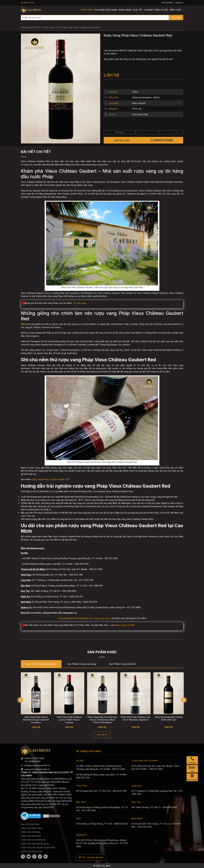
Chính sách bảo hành (31, 836)
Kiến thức (175, 10)
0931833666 (35, 761)
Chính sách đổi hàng (31, 832)
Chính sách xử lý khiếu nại (33, 840)
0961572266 (27, 3)
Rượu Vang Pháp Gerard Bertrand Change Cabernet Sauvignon (36, 720)
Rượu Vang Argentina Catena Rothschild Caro (169, 718)
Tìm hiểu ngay (80, 303)
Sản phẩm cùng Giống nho (41, 664)
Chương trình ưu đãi (156, 10)
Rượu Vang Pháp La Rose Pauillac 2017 (51, 479)
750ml (135, 92)
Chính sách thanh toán (31, 851)
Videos (179, 3)
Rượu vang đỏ (139, 103)
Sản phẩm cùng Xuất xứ (122, 664)
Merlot (156, 97)
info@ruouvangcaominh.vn (37, 765)
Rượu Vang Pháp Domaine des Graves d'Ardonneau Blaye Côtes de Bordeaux (102, 720)
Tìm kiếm (176, 18)
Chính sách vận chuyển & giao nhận (38, 847)
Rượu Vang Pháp (140, 114)
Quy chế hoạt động (30, 824)
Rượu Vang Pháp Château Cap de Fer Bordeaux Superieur (135, 718)
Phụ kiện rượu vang (106, 10)
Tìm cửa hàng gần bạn (91, 857)
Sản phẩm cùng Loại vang (82, 664)
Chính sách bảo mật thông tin (35, 844)
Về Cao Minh (167, 3)
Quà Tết (138, 10)
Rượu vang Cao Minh (125, 625)
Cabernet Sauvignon (142, 97)
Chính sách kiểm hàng (31, 828)
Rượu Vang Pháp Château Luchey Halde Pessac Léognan (69, 720)
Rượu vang (87, 10)
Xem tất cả (102, 735)
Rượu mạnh (125, 10)
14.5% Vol (137, 109)
